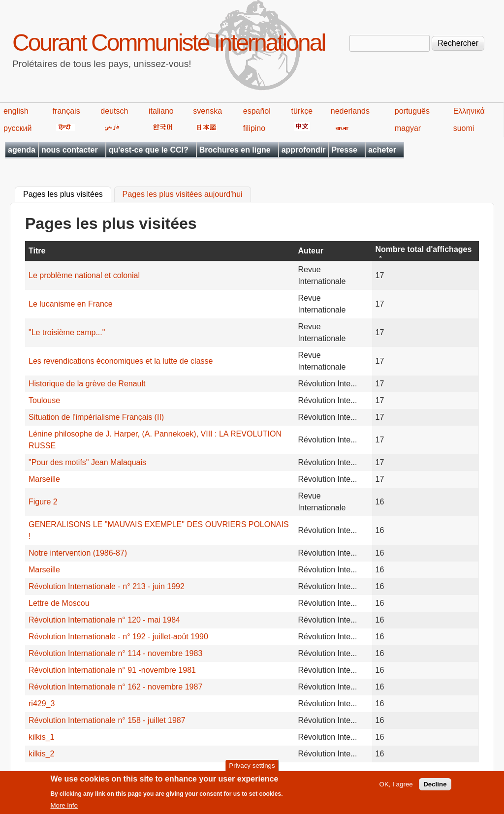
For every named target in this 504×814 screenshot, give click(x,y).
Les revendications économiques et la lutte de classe (121, 361)
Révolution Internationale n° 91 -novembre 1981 (112, 670)
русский (17, 128)
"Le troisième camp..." (67, 332)
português (412, 111)
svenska (207, 111)
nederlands (350, 111)
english (16, 111)
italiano (161, 111)
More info (64, 809)
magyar (408, 128)
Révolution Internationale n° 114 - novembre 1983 (115, 653)
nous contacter (70, 150)
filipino (254, 128)
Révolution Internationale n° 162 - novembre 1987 (115, 687)
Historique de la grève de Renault (87, 384)
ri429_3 (42, 704)
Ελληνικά (469, 111)
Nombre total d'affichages (424, 249)
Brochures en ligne (235, 150)
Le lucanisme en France (71, 304)
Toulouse (44, 400)
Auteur (311, 251)
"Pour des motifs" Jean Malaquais (87, 462)
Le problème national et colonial (84, 275)
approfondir (304, 150)
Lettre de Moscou (59, 603)
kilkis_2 (41, 754)
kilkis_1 (41, 737)
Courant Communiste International (169, 43)
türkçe (302, 111)
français (66, 111)
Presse (344, 150)
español (257, 111)
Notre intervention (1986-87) (78, 553)
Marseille (44, 479)
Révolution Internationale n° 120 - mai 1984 (104, 620)
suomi (464, 128)
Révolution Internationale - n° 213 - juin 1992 (107, 586)
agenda (22, 150)
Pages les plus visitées (67, 193)
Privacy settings (252, 769)
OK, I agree (396, 788)
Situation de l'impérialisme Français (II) (96, 417)
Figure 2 (43, 502)
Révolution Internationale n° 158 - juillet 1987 (107, 720)
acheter (382, 150)
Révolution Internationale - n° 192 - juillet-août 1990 (118, 637)
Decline (435, 788)
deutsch (114, 111)
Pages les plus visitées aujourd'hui (183, 195)
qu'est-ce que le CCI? (149, 150)
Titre (37, 251)
